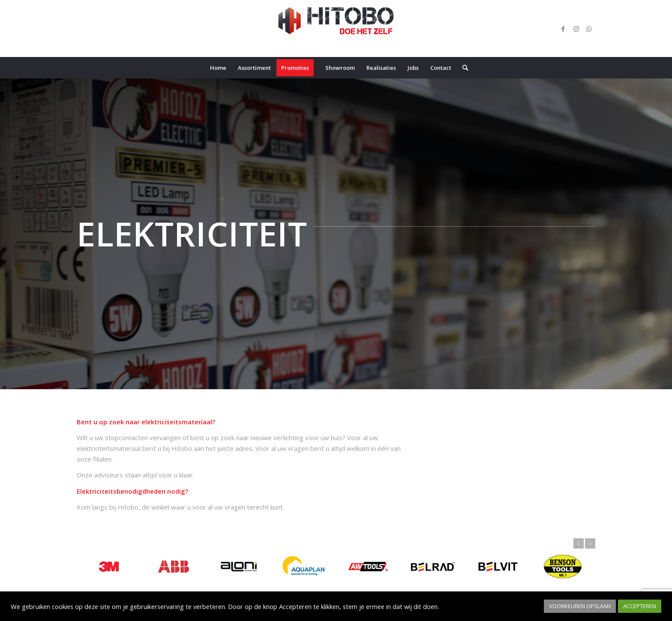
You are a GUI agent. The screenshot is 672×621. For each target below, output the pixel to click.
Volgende (590, 543)
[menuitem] (218, 68)
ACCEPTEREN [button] (640, 606)
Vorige (579, 543)
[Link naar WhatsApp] (589, 29)
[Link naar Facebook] (563, 29)
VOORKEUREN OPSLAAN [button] (580, 606)
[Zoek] (462, 68)
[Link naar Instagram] (576, 29)
